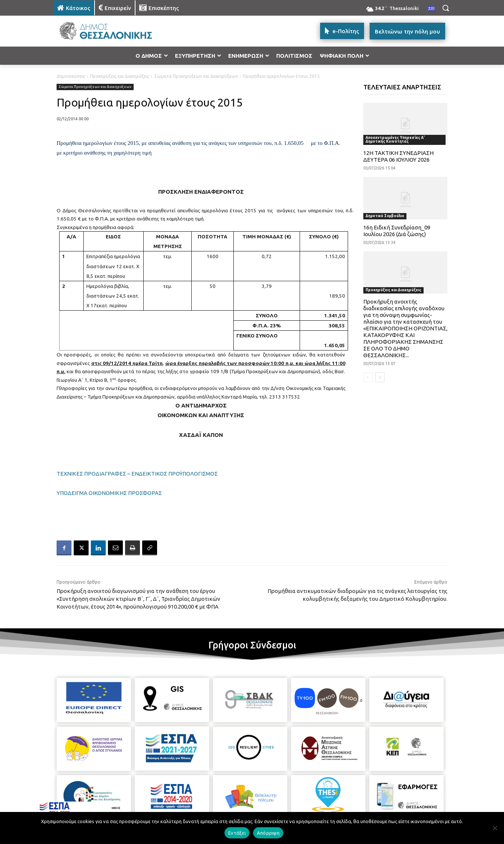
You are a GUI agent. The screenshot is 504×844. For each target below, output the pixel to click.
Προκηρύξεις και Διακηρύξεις (120, 76)
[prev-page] (368, 377)
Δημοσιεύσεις (71, 76)
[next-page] (380, 377)
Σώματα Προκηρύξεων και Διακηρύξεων (196, 76)
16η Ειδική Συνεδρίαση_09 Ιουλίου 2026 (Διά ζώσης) (397, 231)
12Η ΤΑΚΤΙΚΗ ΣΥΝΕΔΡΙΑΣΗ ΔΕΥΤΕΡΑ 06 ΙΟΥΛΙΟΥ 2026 (398, 156)
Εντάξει (237, 833)
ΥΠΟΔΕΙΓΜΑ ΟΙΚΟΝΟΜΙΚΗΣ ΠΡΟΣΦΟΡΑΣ (109, 493)
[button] (446, 8)
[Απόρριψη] (495, 828)
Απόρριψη (268, 833)
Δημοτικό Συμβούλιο (385, 216)
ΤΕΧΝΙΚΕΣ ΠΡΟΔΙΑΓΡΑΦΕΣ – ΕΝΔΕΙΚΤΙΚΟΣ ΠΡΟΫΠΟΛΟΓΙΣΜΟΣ (137, 474)
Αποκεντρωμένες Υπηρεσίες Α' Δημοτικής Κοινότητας (395, 139)
